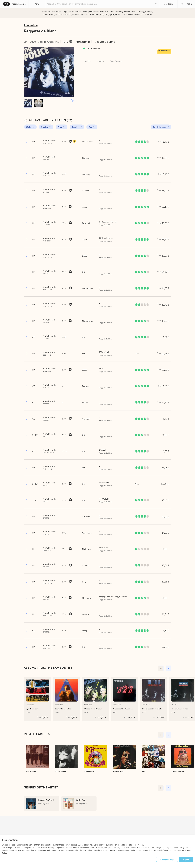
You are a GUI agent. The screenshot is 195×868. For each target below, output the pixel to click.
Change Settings (167, 859)
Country (75, 127)
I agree (186, 859)
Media (29, 127)
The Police (31, 25)
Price (60, 127)
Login (170, 4)
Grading (45, 127)
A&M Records (38, 42)
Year (90, 127)
